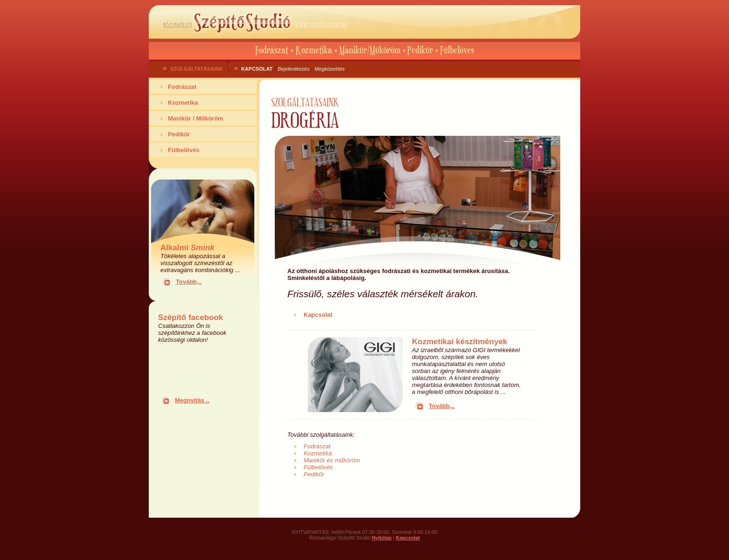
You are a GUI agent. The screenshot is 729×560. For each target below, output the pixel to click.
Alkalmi (187, 248)
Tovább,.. (189, 282)
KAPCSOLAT (257, 69)
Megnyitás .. (192, 400)
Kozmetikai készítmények (460, 342)
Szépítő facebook (191, 317)
